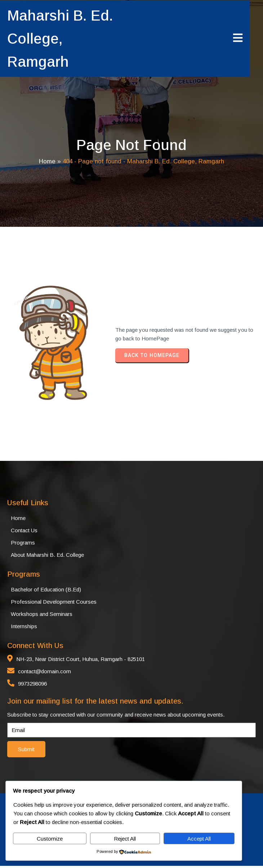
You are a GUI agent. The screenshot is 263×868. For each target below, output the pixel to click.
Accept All (199, 839)
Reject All (125, 839)
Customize (50, 839)
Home (47, 162)
